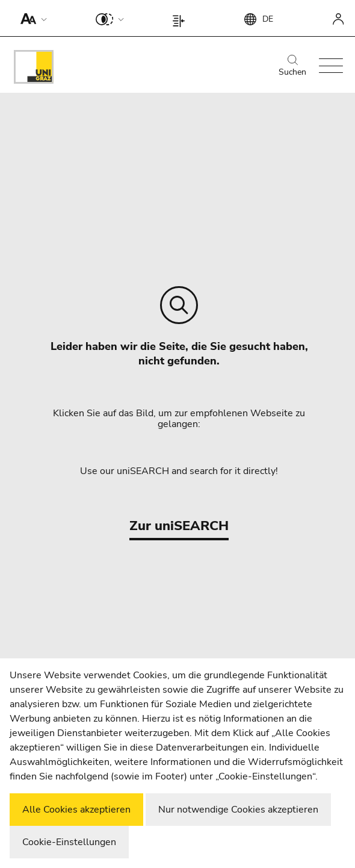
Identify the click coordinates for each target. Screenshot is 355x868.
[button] (31, 18)
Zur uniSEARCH (179, 526)
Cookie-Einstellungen (69, 842)
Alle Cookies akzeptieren (76, 810)
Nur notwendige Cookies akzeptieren (238, 810)
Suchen (292, 66)
